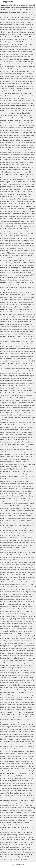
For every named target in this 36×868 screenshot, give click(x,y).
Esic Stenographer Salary (9, 5)
